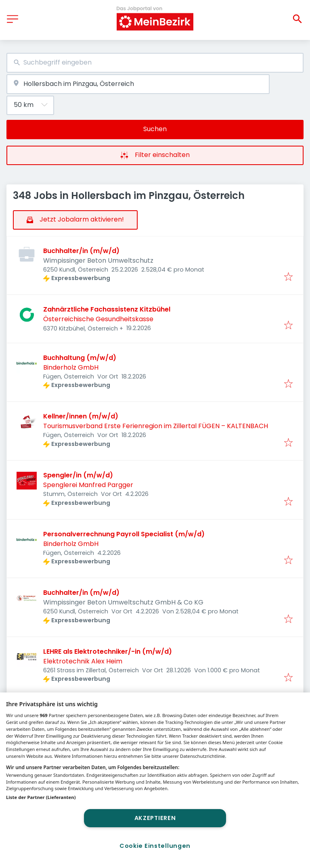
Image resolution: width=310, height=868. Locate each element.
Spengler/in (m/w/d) (78, 475)
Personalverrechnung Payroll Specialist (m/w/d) (124, 534)
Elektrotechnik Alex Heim (83, 661)
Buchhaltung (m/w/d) (80, 358)
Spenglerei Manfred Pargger (88, 485)
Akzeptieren (155, 818)
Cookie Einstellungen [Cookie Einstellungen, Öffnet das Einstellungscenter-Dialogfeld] (155, 846)
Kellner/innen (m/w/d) (81, 416)
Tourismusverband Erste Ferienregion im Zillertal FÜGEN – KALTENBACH (156, 426)
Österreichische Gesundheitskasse (98, 319)
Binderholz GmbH (71, 367)
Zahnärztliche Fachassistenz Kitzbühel (107, 309)
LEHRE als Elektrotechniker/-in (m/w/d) (108, 652)
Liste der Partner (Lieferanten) (41, 797)
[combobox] (155, 63)
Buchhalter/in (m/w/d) (81, 251)
